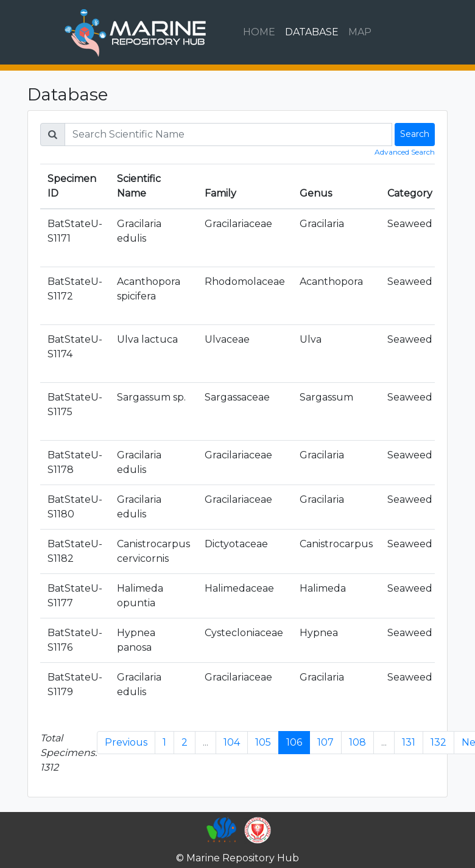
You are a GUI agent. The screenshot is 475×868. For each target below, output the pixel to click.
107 (325, 742)
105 (263, 742)
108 (357, 742)
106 (294, 742)
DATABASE (312, 32)
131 (409, 742)
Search (415, 134)
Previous (126, 742)
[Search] (228, 135)
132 (438, 742)
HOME (259, 32)
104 (232, 742)
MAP (360, 32)
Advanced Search (405, 152)
